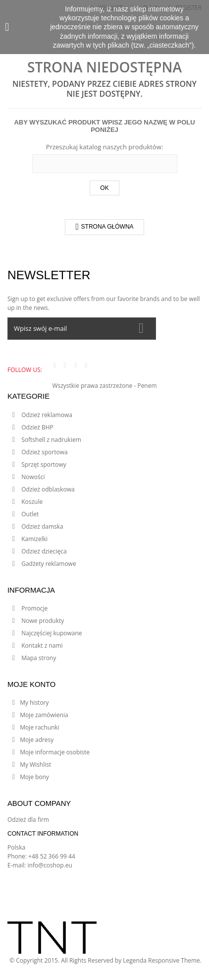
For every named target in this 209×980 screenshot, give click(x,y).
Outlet (29, 514)
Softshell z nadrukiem (51, 440)
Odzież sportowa (44, 452)
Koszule (31, 502)
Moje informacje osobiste (55, 752)
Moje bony (34, 777)
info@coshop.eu (50, 865)
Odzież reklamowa (46, 415)
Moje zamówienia (44, 715)
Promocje (34, 608)
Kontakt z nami (41, 645)
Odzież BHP (37, 427)
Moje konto (31, 684)
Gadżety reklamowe (48, 564)
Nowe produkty (42, 621)
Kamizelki (34, 539)
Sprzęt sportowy (43, 464)
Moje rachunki (40, 727)
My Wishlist (35, 765)
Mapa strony (38, 658)
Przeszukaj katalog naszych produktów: (104, 147)
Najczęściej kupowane (51, 633)
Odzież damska (42, 526)
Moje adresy (37, 740)
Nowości (32, 477)
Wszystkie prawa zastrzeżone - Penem (104, 386)
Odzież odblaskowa (47, 489)
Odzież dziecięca (43, 551)
